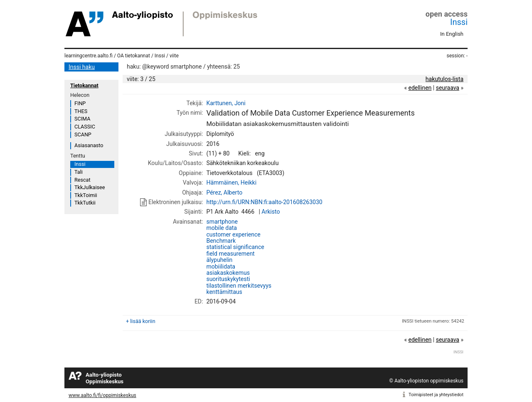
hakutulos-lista (445, 79)
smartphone (222, 222)
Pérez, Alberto (224, 192)
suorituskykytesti (228, 279)
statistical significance (235, 247)
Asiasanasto (89, 145)
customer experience (233, 234)
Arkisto (271, 212)
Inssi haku (82, 67)
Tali (79, 172)
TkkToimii (86, 195)
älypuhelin (219, 260)
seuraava (448, 88)
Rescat (83, 180)
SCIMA (82, 119)
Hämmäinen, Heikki (231, 183)
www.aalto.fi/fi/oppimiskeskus (102, 395)
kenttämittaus (224, 292)
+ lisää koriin (141, 321)
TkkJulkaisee (90, 187)
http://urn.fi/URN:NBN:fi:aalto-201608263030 (264, 202)
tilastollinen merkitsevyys (239, 286)
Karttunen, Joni (226, 103)
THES (81, 111)
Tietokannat (84, 85)
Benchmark (221, 241)
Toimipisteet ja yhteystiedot (436, 395)
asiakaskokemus (228, 273)
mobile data (222, 228)
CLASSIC (85, 127)
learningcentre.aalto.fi (89, 56)
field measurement (230, 254)
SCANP (83, 134)
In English (452, 34)
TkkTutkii (85, 203)
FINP (80, 103)
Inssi (459, 22)
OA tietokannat (134, 56)
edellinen (420, 88)
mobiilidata (220, 266)
